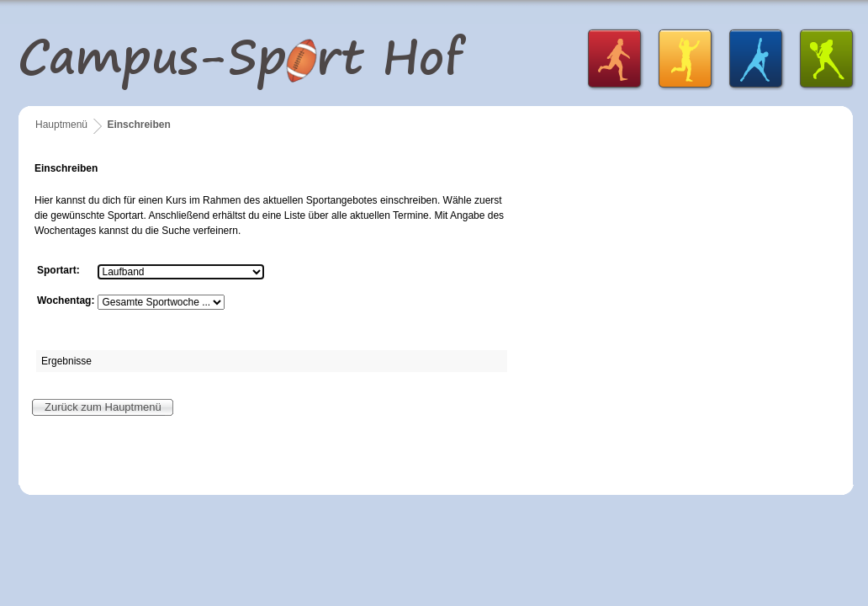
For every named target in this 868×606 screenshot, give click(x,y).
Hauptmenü (61, 125)
